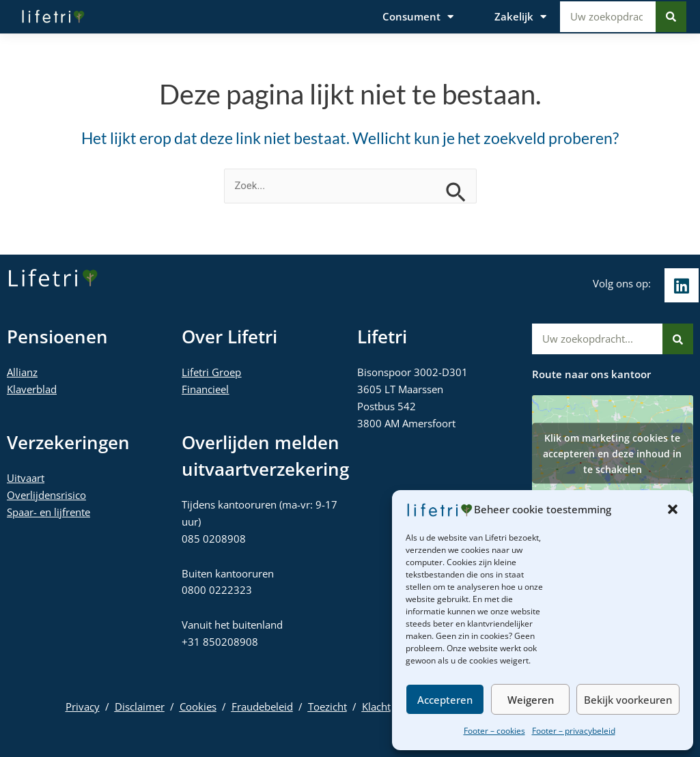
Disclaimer (140, 706)
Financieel (205, 389)
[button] (673, 509)
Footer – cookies (494, 731)
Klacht (376, 706)
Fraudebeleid (262, 706)
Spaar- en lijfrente (48, 512)
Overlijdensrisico (46, 495)
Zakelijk (520, 17)
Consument (418, 17)
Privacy (83, 706)
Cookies (198, 706)
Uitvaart (26, 478)
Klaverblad (32, 389)
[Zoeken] (671, 17)
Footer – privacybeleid (574, 731)
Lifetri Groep (211, 372)
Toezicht (327, 706)
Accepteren (445, 700)
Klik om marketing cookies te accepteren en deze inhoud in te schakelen (612, 453)
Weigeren (531, 700)
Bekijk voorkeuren (628, 700)
